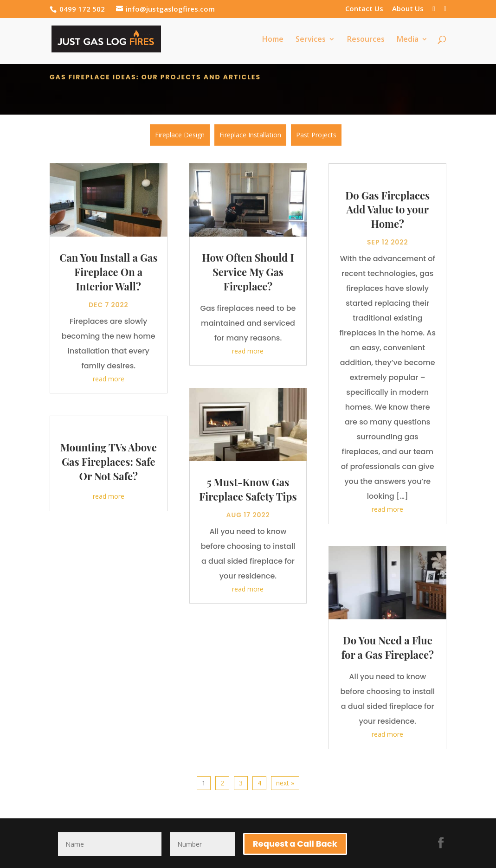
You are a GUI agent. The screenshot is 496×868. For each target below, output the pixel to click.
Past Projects (316, 135)
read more (109, 377)
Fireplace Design (180, 135)
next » (285, 781)
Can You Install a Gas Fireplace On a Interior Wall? (109, 270)
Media (408, 40)
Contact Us (364, 9)
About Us (408, 9)
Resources (366, 40)
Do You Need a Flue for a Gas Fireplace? (388, 646)
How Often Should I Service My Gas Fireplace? (248, 270)
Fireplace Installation (250, 135)
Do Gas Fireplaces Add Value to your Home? (387, 208)
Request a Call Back (295, 842)
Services (311, 40)
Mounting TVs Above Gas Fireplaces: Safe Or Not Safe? (109, 460)
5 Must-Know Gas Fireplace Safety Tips (248, 487)
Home (273, 40)
